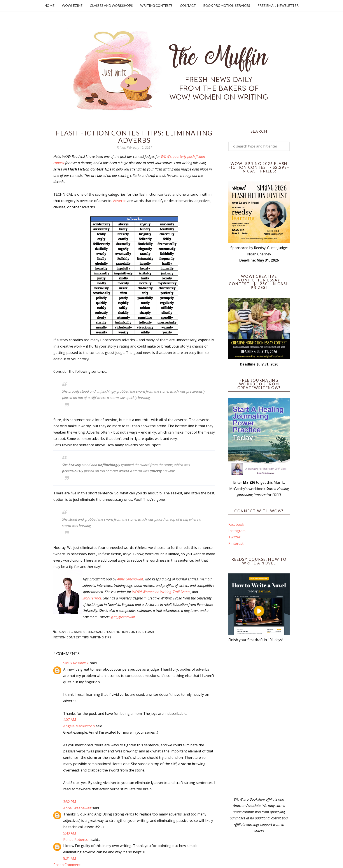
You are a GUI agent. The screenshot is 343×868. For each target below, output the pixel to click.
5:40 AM (70, 833)
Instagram (237, 531)
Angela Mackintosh (79, 726)
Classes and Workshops (111, 5)
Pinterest (236, 543)
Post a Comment (67, 865)
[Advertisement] (259, 720)
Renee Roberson (77, 840)
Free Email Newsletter (278, 5)
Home (49, 5)
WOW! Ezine (72, 5)
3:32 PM (70, 802)
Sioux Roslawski (76, 663)
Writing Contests (156, 5)
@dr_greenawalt (123, 617)
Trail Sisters (182, 592)
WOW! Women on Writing (152, 592)
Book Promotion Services (227, 5)
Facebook (236, 524)
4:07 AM (70, 720)
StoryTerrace (92, 598)
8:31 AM (70, 858)
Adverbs (120, 201)
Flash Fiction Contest (124, 632)
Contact (188, 5)
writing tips (101, 637)
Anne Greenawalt (130, 579)
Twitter (234, 537)
